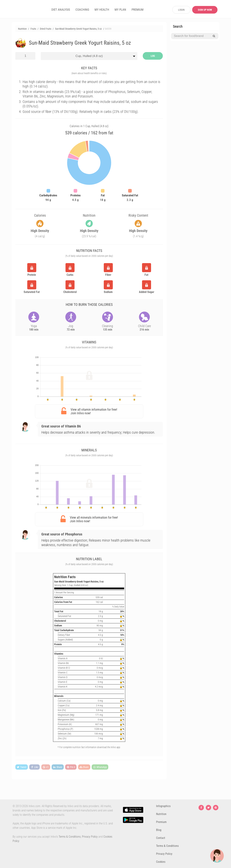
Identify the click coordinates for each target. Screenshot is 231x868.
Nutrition (161, 814)
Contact (161, 838)
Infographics (163, 806)
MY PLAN (120, 10)
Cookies (161, 862)
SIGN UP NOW (205, 10)
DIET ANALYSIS (61, 10)
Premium (161, 822)
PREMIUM (138, 10)
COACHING (82, 10)
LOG (153, 56)
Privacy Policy (90, 837)
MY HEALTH (102, 10)
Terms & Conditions (70, 837)
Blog (159, 830)
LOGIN (181, 10)
